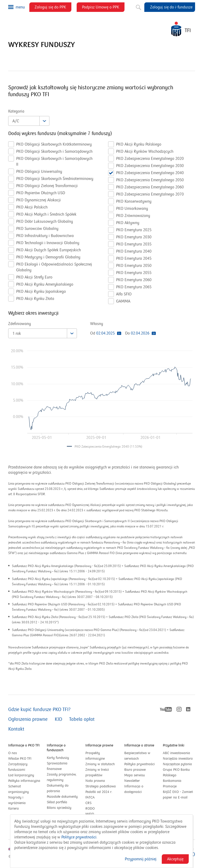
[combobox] (29, 121)
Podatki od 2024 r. (101, 792)
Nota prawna (95, 781)
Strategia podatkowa (101, 786)
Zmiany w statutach (101, 764)
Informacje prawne (99, 745)
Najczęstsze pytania (177, 764)
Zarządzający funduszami (18, 767)
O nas (13, 753)
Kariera (13, 809)
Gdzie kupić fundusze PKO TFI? (39, 710)
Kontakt (16, 729)
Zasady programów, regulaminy (62, 777)
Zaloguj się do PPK (53, 8)
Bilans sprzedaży (59, 808)
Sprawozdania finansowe (57, 766)
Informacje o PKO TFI (24, 745)
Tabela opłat (82, 719)
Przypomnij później (141, 859)
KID (58, 719)
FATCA (90, 797)
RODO (90, 809)
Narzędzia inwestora (178, 759)
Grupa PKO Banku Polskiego (176, 773)
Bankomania (178, 781)
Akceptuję (175, 859)
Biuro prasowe (135, 770)
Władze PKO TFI (20, 759)
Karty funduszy (58, 758)
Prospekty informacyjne (95, 756)
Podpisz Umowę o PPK (103, 8)
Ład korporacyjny (21, 775)
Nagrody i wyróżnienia (17, 800)
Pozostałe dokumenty (62, 797)
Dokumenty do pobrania (58, 788)
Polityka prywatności (139, 764)
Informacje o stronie (139, 745)
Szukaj (138, 6)
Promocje (170, 786)
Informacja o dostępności (134, 789)
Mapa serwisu (135, 775)
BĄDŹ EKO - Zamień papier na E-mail (178, 795)
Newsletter (132, 781)
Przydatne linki (174, 745)
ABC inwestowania (176, 753)
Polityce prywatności (79, 837)
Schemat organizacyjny (19, 789)
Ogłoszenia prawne (28, 719)
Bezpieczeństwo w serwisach (137, 756)
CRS (88, 803)
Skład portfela (63, 802)
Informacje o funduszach (56, 748)
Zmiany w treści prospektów (100, 773)
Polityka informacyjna (24, 781)
